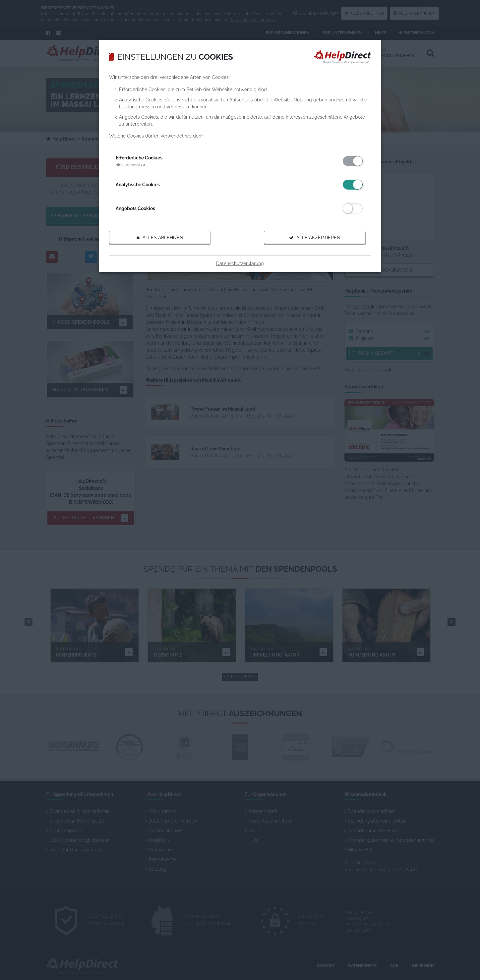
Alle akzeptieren (315, 238)
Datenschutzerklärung (240, 263)
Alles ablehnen (160, 238)
